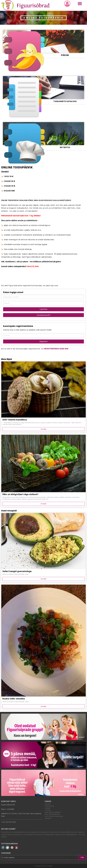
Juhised (48, 808)
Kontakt (48, 818)
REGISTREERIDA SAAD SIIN (56, 349)
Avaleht (48, 804)
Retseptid (43, 135)
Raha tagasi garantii (53, 812)
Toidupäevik (49, 806)
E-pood (48, 810)
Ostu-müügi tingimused (54, 816)
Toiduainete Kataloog (43, 89)
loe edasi (43, 429)
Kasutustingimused (52, 814)
